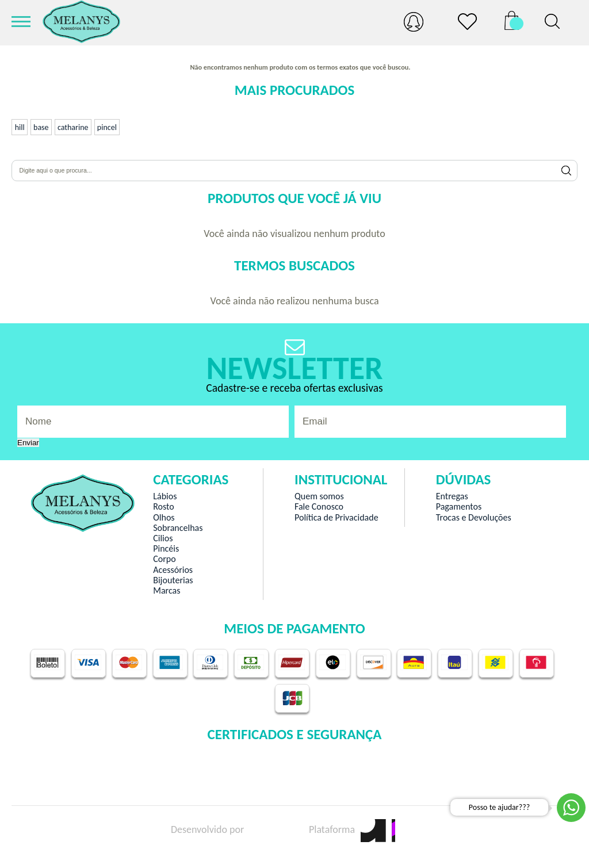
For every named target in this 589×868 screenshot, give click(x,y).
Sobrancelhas (178, 528)
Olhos (164, 518)
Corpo (164, 559)
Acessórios (173, 570)
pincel (107, 127)
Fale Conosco (319, 507)
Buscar (567, 171)
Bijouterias (173, 580)
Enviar (28, 443)
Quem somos (319, 496)
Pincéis (166, 549)
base (41, 127)
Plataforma (352, 829)
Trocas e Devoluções (474, 518)
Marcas (167, 591)
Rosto (164, 507)
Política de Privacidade (336, 518)
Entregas (452, 496)
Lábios (165, 496)
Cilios (163, 538)
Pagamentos (459, 507)
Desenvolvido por (227, 829)
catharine (73, 127)
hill (20, 127)
